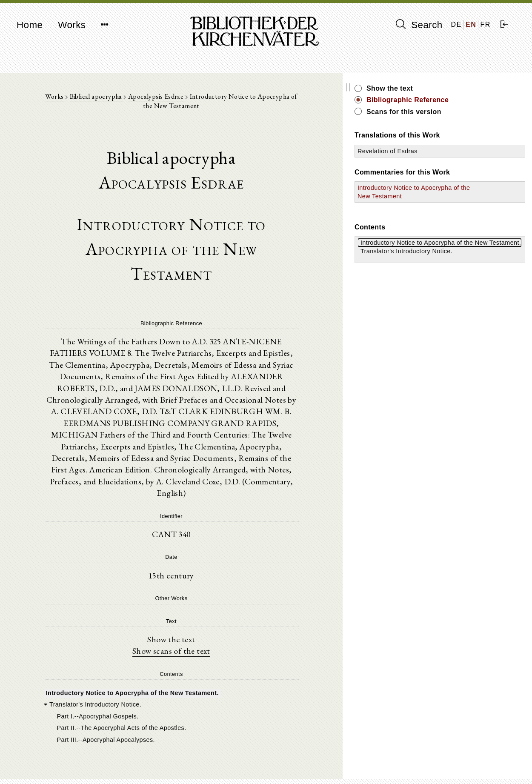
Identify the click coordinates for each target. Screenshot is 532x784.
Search (419, 25)
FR (485, 24)
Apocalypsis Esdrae (156, 99)
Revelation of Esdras (445, 151)
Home (30, 25)
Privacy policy (426, 765)
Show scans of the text (199, 588)
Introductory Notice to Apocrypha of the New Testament (446, 196)
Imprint (416, 757)
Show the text (200, 576)
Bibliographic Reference (465, 100)
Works (72, 25)
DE (456, 24)
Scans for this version (461, 112)
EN (471, 24)
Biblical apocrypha (96, 99)
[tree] (200, 653)
